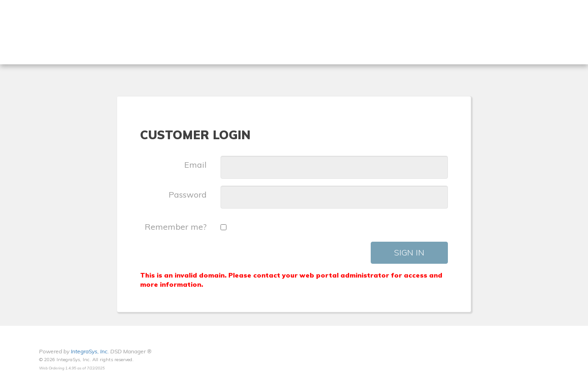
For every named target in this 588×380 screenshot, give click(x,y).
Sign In (409, 252)
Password (188, 195)
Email (195, 165)
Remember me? (176, 227)
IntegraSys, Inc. (90, 351)
